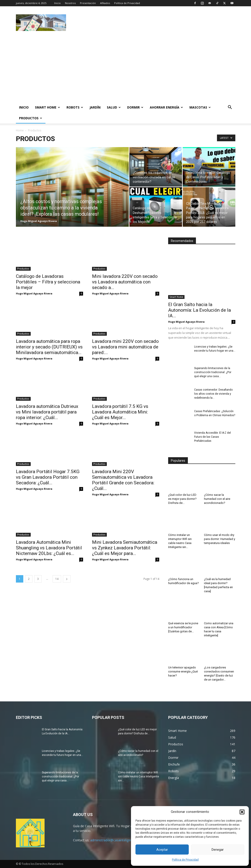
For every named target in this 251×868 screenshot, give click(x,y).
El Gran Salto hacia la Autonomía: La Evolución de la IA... (200, 310)
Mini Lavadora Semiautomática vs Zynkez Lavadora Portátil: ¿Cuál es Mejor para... (125, 548)
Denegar (218, 850)
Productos (31, 118)
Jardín (95, 107)
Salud (114, 107)
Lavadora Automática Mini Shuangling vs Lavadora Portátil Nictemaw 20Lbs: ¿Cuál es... (49, 548)
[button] (242, 812)
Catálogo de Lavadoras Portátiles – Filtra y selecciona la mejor (48, 282)
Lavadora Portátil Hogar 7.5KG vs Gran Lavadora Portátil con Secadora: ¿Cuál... (48, 477)
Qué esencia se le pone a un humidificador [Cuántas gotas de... (183, 627)
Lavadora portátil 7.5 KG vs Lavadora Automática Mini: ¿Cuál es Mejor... (120, 412)
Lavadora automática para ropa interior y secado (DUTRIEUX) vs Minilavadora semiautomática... (49, 347)
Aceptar (162, 850)
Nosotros (70, 3)
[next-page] (67, 579)
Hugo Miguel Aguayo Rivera (39, 221)
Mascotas (200, 107)
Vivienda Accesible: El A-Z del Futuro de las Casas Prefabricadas (212, 437)
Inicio (57, 3)
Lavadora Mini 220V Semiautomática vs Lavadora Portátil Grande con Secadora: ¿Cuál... (123, 480)
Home (20, 130)
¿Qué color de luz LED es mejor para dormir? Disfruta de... (182, 499)
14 (57, 579)
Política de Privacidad (185, 860)
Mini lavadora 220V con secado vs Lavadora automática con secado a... (125, 282)
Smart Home (47, 107)
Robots (75, 107)
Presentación (88, 3)
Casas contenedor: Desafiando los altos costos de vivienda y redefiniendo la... (213, 394)
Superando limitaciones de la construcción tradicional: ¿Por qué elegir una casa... (213, 372)
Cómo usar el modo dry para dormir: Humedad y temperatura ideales (220, 539)
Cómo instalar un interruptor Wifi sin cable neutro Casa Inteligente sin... (138, 777)
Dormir (135, 107)
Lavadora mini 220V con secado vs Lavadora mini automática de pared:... (125, 347)
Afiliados (105, 3)
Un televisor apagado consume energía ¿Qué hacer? (183, 671)
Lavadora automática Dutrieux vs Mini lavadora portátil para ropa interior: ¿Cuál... (47, 412)
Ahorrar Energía (166, 107)
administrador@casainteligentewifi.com (119, 840)
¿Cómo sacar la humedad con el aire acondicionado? (217, 499)
